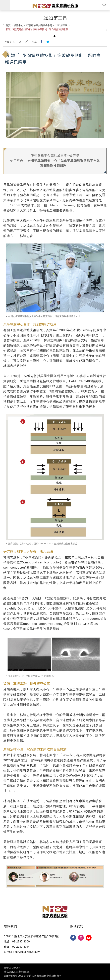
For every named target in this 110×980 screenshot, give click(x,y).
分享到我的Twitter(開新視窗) (48, 42)
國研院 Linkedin (12, 968)
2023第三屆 (61, 25)
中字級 (21, 42)
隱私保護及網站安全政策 (17, 972)
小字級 (14, 42)
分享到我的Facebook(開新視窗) (42, 42)
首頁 (8, 25)
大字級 (27, 42)
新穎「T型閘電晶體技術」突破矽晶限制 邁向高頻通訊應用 (37, 29)
